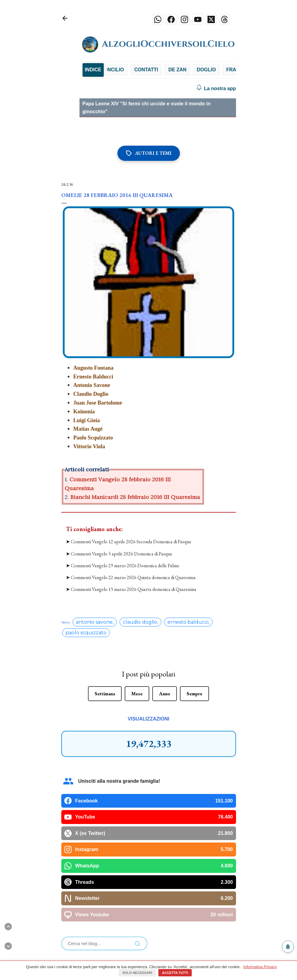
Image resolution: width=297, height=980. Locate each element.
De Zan (228, 70)
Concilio (163, 70)
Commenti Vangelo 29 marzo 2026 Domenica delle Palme (125, 566)
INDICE (93, 70)
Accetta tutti (175, 973)
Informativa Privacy (260, 967)
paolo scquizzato (86, 633)
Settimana (105, 694)
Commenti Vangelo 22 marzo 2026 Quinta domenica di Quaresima (133, 577)
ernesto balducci (188, 622)
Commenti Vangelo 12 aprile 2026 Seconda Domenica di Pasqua (131, 542)
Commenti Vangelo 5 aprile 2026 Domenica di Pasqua (121, 554)
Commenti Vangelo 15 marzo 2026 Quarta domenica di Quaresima (133, 589)
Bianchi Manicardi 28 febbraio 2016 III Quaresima (135, 497)
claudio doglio (140, 622)
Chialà (131, 70)
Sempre (194, 694)
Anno (165, 694)
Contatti (197, 70)
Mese (137, 694)
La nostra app (216, 89)
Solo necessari (137, 973)
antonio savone (94, 622)
